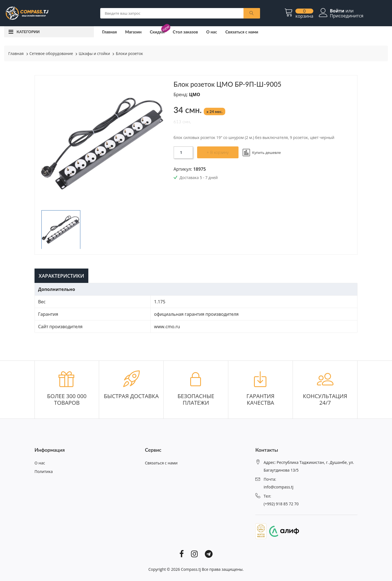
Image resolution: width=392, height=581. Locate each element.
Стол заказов (185, 32)
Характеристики (61, 276)
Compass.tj (191, 569)
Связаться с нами (242, 32)
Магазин (133, 32)
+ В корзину (218, 152)
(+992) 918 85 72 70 (281, 504)
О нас (212, 32)
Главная (109, 32)
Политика (44, 471)
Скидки (157, 32)
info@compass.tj (279, 487)
